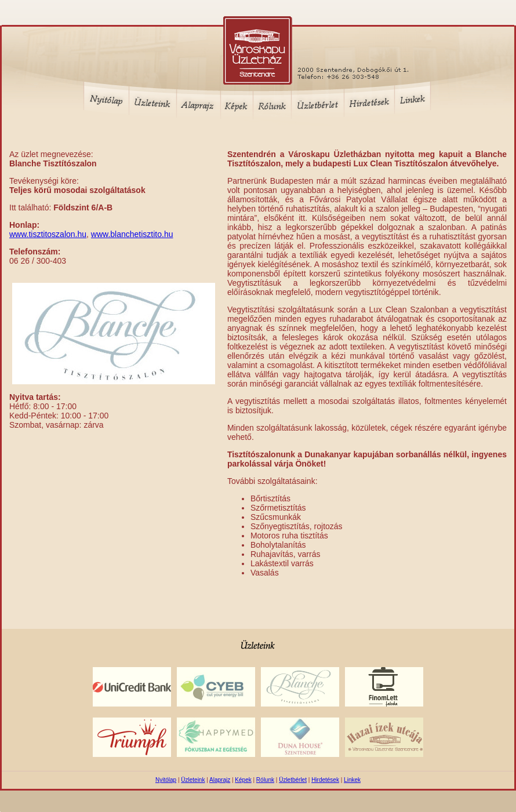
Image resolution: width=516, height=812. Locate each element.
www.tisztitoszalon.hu (48, 234)
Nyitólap (166, 780)
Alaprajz (220, 780)
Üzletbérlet (293, 780)
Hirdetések (325, 780)
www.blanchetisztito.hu (132, 234)
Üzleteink (193, 780)
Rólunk (265, 780)
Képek (243, 780)
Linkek (352, 780)
